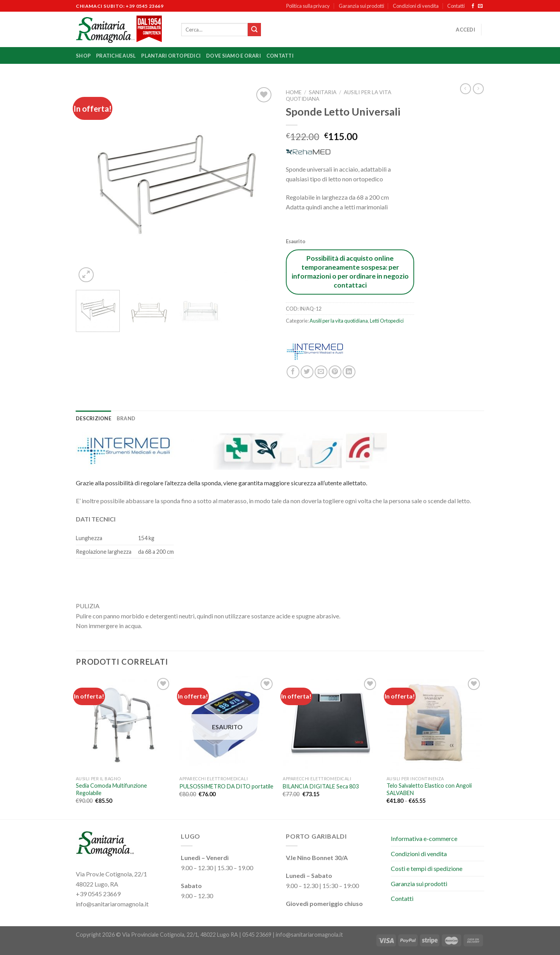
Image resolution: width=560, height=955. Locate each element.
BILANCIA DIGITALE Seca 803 (321, 786)
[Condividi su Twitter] (307, 372)
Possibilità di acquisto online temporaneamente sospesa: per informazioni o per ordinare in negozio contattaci (350, 272)
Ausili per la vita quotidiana (339, 321)
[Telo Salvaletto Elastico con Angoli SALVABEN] (435, 724)
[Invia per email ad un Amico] (321, 372)
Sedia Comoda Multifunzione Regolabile (111, 789)
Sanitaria (323, 92)
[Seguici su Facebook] (473, 6)
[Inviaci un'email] (480, 6)
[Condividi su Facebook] (293, 372)
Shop (83, 56)
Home (294, 92)
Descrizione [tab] (94, 418)
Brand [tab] (126, 418)
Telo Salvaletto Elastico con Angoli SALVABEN (429, 789)
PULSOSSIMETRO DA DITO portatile (226, 786)
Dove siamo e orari (234, 56)
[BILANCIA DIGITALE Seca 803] (331, 724)
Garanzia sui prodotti (361, 6)
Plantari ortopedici (171, 56)
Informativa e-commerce (424, 838)
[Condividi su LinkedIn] (349, 372)
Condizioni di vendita (416, 6)
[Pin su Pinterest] (335, 372)
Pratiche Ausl (116, 56)
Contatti (456, 6)
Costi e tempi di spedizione (427, 868)
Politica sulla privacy (308, 6)
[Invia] (254, 30)
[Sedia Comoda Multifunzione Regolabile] (124, 724)
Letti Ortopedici (387, 321)
